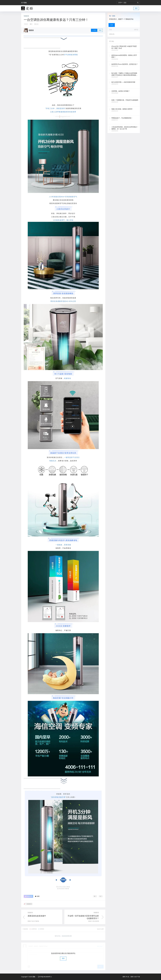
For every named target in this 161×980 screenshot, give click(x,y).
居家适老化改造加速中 (37, 916)
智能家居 (26, 16)
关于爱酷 (24, 3)
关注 (94, 30)
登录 (136, 8)
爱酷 (34, 977)
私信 (100, 30)
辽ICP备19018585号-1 (45, 977)
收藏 (37, 896)
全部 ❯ (136, 30)
